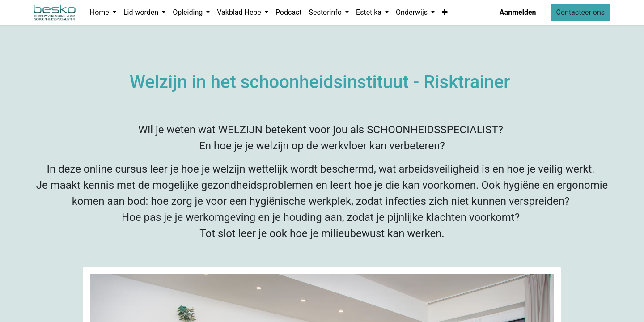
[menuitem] (289, 13)
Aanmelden (518, 12)
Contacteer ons (581, 12)
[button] (445, 13)
